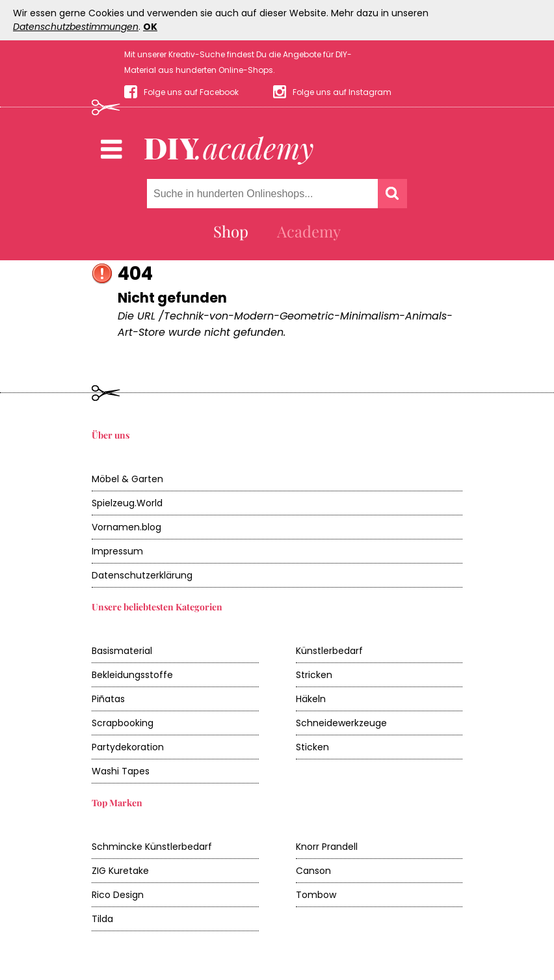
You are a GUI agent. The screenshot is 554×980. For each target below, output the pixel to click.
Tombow (316, 895)
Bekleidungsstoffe (132, 675)
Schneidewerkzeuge (341, 723)
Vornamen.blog (126, 527)
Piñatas (108, 699)
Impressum (117, 551)
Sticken (312, 747)
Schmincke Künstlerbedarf (152, 847)
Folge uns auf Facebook (191, 92)
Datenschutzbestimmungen (76, 27)
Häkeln (311, 699)
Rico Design (118, 895)
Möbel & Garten (127, 479)
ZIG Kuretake (120, 871)
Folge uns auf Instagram (342, 92)
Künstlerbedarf (329, 651)
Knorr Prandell (327, 847)
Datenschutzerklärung (142, 575)
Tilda (102, 919)
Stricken (314, 675)
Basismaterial (122, 651)
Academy (309, 231)
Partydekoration (128, 747)
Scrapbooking (123, 723)
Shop (231, 231)
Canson (313, 871)
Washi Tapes (121, 771)
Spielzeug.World (127, 503)
